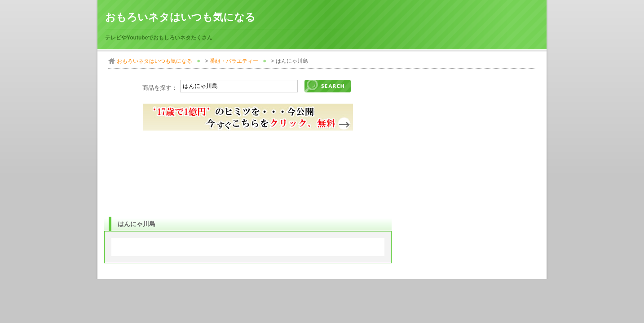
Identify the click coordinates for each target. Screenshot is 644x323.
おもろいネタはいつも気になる (180, 17)
